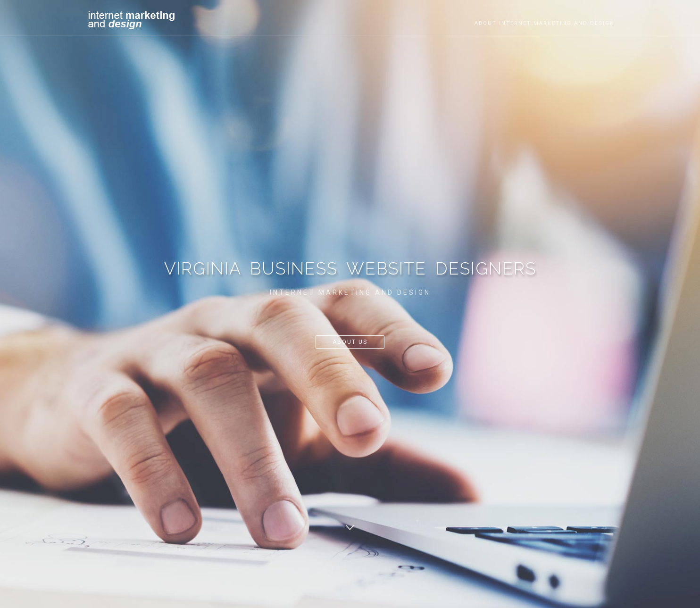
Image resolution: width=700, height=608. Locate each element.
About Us (350, 342)
